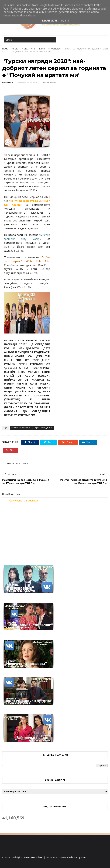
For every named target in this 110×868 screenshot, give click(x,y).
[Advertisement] (55, 532)
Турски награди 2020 (50, 49)
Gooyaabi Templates (74, 857)
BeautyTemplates (34, 857)
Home (5, 49)
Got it (65, 21)
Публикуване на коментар (22, 501)
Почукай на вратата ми (23, 49)
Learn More (50, 21)
